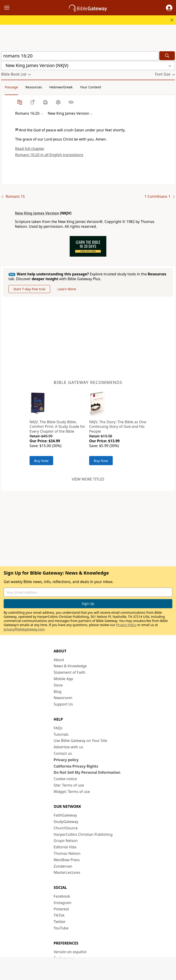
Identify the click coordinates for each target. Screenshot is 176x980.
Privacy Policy (126, 625)
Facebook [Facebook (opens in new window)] (62, 896)
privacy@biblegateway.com (24, 629)
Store (58, 685)
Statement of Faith (70, 672)
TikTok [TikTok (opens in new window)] (59, 915)
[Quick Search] (80, 56)
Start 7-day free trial (29, 289)
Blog (58, 692)
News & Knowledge (70, 666)
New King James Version (37, 213)
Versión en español (70, 952)
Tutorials (61, 734)
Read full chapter (30, 149)
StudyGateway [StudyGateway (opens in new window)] (66, 822)
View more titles (88, 479)
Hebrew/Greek (61, 87)
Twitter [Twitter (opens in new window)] (60, 922)
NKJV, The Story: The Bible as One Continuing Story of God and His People (118, 427)
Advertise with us (68, 747)
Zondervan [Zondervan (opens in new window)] (63, 866)
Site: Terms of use (69, 785)
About (59, 660)
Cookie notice (65, 779)
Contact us (63, 753)
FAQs (58, 728)
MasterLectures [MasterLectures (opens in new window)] (67, 872)
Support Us (63, 704)
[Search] (167, 56)
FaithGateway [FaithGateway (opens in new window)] (65, 815)
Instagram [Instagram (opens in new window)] (63, 903)
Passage (11, 87)
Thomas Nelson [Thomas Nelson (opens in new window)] (67, 853)
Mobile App (63, 679)
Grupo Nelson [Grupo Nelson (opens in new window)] (66, 841)
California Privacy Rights (76, 766)
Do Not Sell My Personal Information (87, 772)
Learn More (67, 289)
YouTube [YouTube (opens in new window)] (61, 928)
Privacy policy (66, 760)
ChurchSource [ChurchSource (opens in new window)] (66, 828)
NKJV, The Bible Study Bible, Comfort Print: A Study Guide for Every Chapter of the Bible (57, 427)
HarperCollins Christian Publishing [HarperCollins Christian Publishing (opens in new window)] (83, 834)
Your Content (91, 87)
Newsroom (63, 698)
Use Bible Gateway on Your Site (80, 741)
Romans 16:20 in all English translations (49, 155)
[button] (169, 8)
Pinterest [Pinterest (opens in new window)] (61, 909)
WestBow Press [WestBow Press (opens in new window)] (67, 860)
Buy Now (41, 461)
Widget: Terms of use (72, 792)
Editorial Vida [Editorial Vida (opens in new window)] (65, 847)
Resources (34, 87)
